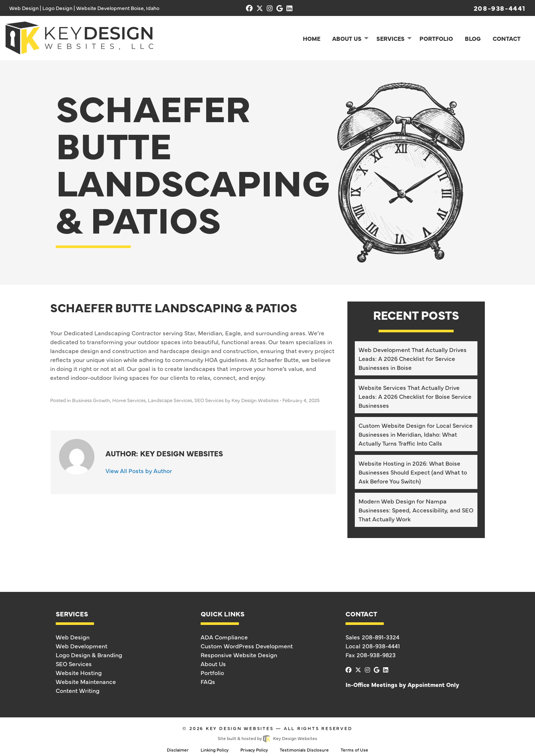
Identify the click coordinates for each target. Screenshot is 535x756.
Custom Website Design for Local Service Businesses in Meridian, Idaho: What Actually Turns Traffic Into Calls (416, 434)
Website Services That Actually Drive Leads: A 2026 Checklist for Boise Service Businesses (415, 396)
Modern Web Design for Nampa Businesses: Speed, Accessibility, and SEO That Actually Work (416, 510)
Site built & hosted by (267, 738)
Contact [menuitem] (507, 38)
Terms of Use (354, 750)
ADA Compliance (224, 637)
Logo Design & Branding (89, 655)
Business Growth (91, 400)
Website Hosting (79, 672)
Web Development (82, 646)
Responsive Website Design (239, 655)
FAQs (208, 681)
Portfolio (212, 672)
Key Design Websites (240, 728)
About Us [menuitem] (347, 38)
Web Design (73, 637)
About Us (213, 664)
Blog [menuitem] (473, 38)
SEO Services (209, 400)
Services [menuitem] (390, 38)
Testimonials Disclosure (304, 750)
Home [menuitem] (312, 38)
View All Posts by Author (139, 470)
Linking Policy (215, 750)
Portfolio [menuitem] (436, 38)
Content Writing (78, 690)
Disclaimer (178, 750)
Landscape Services (170, 400)
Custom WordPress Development (247, 646)
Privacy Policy (254, 750)
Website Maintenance (86, 681)
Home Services (129, 400)
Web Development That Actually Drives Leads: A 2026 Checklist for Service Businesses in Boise (413, 358)
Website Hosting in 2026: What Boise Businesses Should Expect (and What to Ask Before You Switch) (413, 472)
